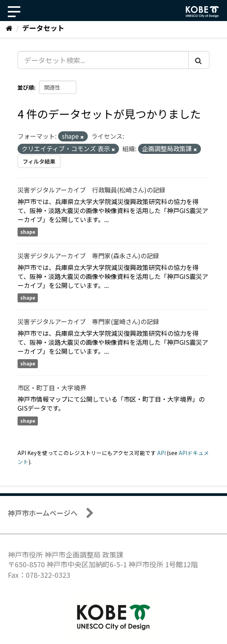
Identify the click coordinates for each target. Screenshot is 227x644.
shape (28, 232)
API (161, 453)
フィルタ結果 (39, 161)
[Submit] (199, 60)
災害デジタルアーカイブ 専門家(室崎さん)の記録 (88, 321)
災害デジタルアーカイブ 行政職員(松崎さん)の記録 (91, 190)
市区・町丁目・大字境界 (52, 388)
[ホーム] (9, 28)
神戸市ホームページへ (43, 513)
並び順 (26, 87)
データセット (43, 28)
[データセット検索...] (103, 60)
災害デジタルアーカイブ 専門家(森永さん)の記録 (88, 256)
